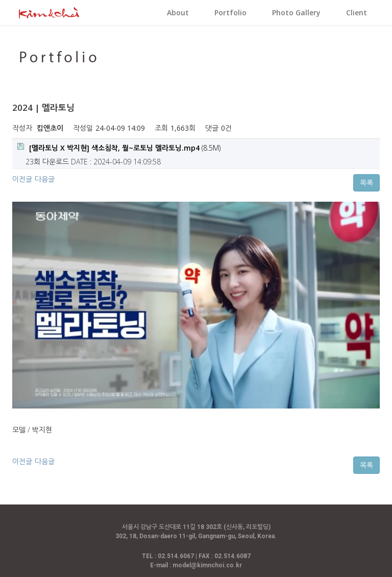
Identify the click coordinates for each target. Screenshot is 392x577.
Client (357, 13)
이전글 (22, 179)
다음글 (45, 179)
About (178, 13)
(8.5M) (119, 148)
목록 (366, 183)
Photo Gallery (296, 13)
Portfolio (230, 13)
